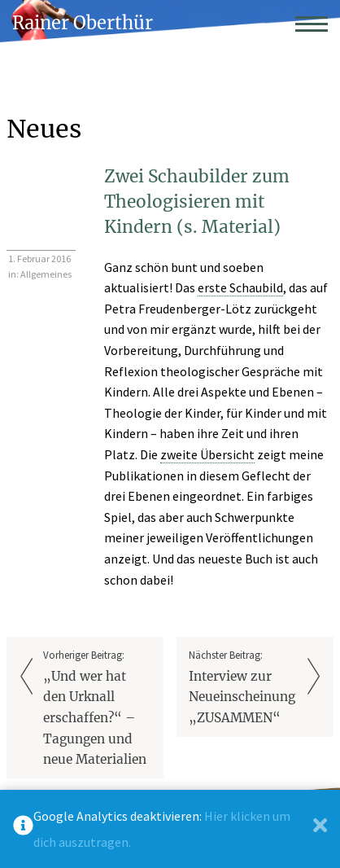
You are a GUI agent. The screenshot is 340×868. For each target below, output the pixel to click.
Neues (44, 129)
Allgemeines (46, 274)
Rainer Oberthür (83, 23)
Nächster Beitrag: (243, 688)
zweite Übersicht (207, 454)
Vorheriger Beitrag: (97, 709)
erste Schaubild (240, 287)
